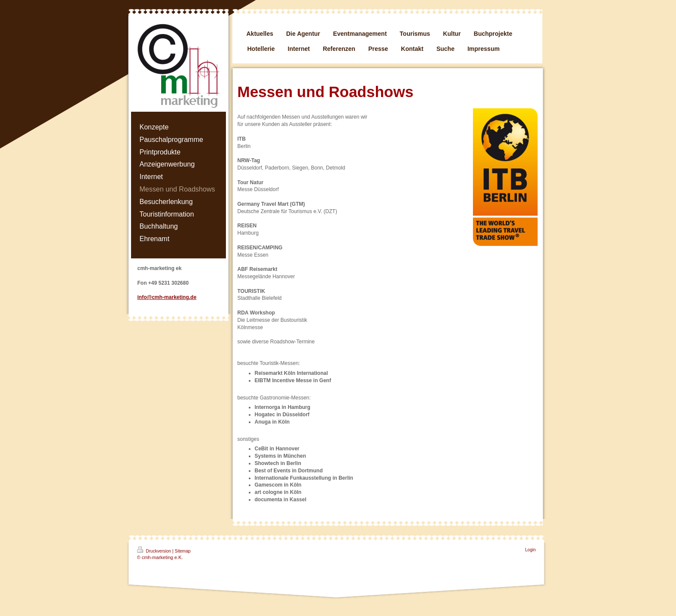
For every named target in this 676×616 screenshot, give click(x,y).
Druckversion (155, 550)
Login (530, 550)
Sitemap (183, 551)
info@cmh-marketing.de (167, 297)
